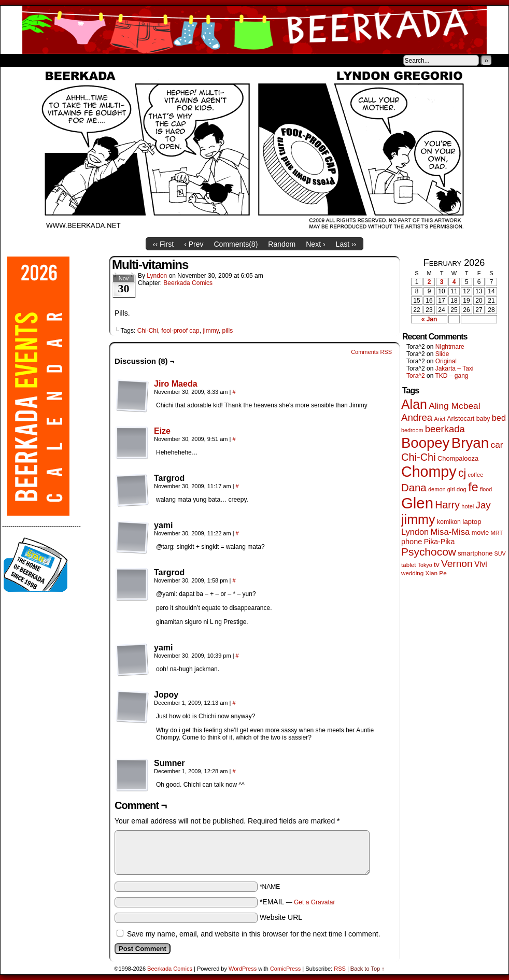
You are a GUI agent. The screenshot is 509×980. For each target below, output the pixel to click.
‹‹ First (163, 244)
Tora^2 (416, 376)
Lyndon (157, 276)
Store (78, 60)
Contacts (117, 60)
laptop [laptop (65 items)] (472, 522)
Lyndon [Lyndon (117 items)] (415, 532)
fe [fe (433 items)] (473, 487)
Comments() (236, 244)
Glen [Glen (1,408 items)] (417, 503)
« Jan (429, 319)
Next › (315, 244)
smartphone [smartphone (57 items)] (475, 553)
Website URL (281, 917)
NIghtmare (450, 347)
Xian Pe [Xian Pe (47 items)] (436, 573)
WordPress (243, 969)
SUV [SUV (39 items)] (500, 553)
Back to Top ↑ (367, 969)
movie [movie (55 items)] (480, 533)
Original (446, 361)
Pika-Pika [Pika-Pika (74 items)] (440, 542)
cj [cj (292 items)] (462, 473)
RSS (340, 969)
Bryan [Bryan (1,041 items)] (470, 443)
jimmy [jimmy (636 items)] (418, 519)
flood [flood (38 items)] (486, 489)
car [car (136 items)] (497, 445)
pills (228, 331)
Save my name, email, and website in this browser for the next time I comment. (254, 934)
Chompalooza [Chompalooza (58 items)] (458, 458)
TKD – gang (451, 376)
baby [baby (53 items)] (483, 419)
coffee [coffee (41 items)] (476, 475)
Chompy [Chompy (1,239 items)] (429, 472)
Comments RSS (371, 352)
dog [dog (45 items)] (462, 489)
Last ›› (346, 244)
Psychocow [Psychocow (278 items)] (429, 552)
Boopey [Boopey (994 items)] (425, 443)
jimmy (210, 331)
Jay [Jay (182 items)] (483, 505)
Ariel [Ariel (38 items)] (440, 419)
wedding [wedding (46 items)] (412, 573)
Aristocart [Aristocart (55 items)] (461, 419)
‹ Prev (194, 244)
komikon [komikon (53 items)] (449, 522)
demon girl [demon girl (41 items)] (441, 489)
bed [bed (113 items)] (499, 418)
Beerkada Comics (254, 30)
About (46, 60)
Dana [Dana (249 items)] (414, 488)
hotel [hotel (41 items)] (468, 506)
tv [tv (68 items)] (437, 565)
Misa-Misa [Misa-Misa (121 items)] (450, 532)
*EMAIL (298, 902)
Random (282, 244)
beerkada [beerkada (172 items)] (445, 429)
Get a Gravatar (314, 902)
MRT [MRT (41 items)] (497, 533)
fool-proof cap (180, 331)
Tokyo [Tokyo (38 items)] (425, 565)
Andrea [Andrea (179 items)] (417, 417)
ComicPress (285, 969)
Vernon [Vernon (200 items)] (457, 564)
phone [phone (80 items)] (412, 542)
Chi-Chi (148, 331)
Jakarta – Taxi (455, 368)
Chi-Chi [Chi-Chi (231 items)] (419, 457)
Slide (442, 354)
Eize (162, 431)
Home (15, 60)
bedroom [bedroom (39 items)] (412, 430)
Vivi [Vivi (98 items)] (481, 564)
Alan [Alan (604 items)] (414, 404)
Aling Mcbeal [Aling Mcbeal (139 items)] (454, 406)
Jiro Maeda (176, 384)
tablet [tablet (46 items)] (408, 565)
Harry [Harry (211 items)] (447, 505)
